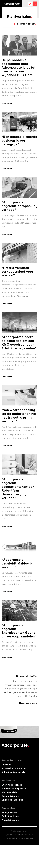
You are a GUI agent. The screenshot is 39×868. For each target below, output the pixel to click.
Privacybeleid (9, 838)
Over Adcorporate (12, 785)
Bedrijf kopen (9, 812)
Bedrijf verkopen (11, 816)
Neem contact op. (28, 703)
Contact (6, 764)
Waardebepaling (11, 820)
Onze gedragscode (12, 800)
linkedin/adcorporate (14, 772)
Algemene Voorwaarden (14, 835)
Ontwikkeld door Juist (25, 838)
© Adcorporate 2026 (19, 831)
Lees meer (7, 103)
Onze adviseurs (10, 796)
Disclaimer (29, 835)
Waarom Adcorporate (14, 788)
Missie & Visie (9, 792)
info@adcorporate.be (14, 768)
